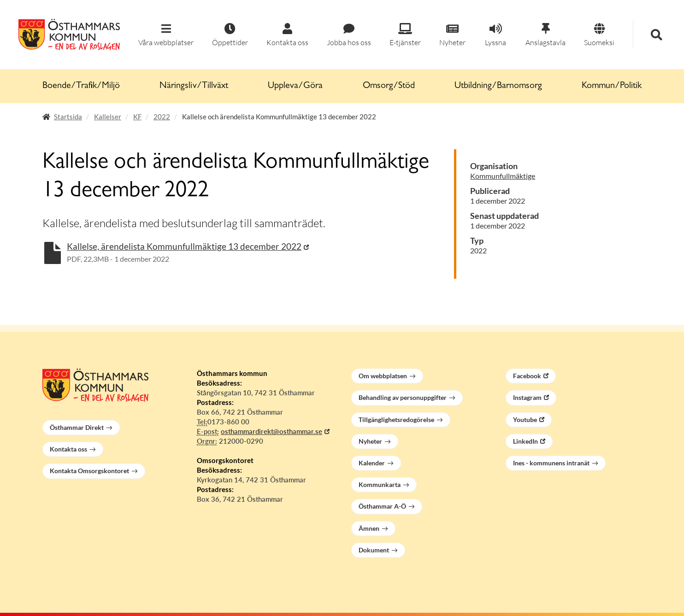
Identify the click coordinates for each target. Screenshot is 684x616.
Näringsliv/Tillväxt (194, 86)
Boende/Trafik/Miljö (81, 86)
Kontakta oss (68, 449)
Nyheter (370, 441)
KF (137, 117)
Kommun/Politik (612, 86)
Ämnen (369, 528)
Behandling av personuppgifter (403, 397)
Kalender (372, 463)
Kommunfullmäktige (503, 176)
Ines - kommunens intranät (551, 463)
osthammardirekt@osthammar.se (271, 431)
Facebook (527, 376)
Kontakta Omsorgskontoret (89, 471)
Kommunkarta (380, 484)
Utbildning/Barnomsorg (498, 86)
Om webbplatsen (383, 376)
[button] (166, 35)
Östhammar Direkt (77, 427)
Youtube (525, 419)
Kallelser (108, 117)
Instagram (527, 397)
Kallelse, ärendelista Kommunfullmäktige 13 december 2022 (184, 246)
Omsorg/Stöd (389, 86)
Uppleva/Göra (295, 86)
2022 (162, 117)
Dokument (374, 550)
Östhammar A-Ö (382, 506)
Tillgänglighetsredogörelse (396, 419)
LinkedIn (525, 441)
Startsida (68, 117)
